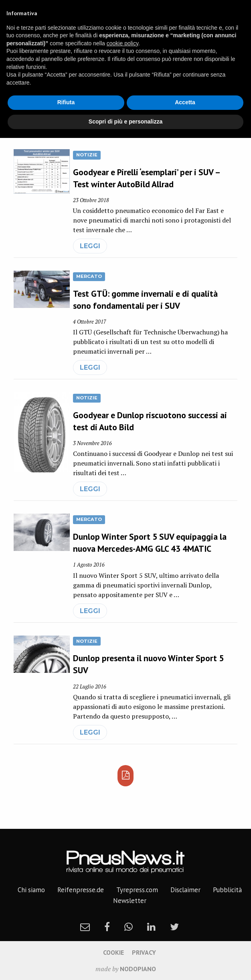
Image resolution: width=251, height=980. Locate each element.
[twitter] (174, 927)
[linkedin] (151, 927)
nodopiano (138, 969)
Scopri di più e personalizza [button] (125, 121)
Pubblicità (227, 890)
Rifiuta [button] (66, 102)
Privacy (144, 952)
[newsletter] (85, 927)
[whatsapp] (129, 927)
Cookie (113, 952)
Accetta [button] (185, 102)
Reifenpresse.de (81, 890)
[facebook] (107, 927)
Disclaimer (185, 890)
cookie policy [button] (122, 43)
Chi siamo (31, 890)
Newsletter (130, 901)
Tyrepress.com (137, 890)
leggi (90, 246)
